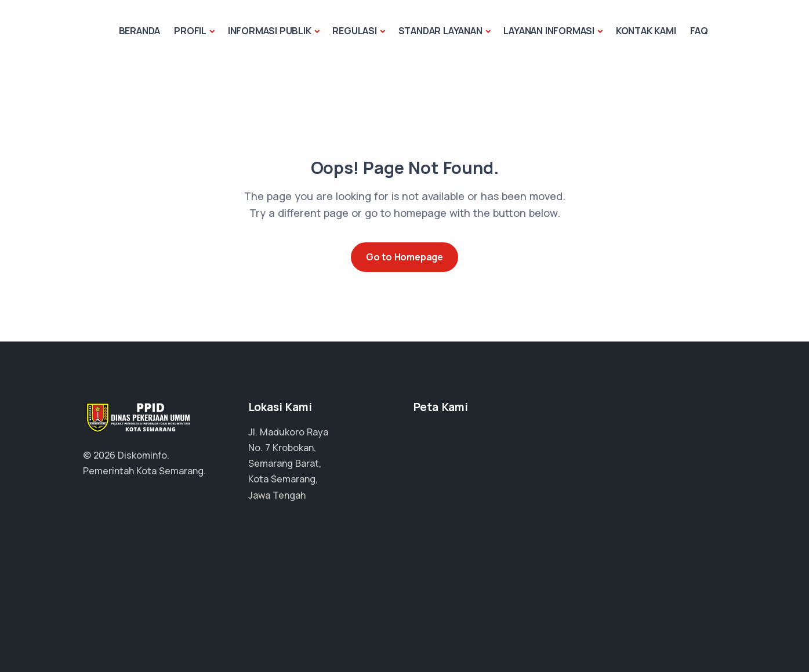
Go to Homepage (404, 257)
